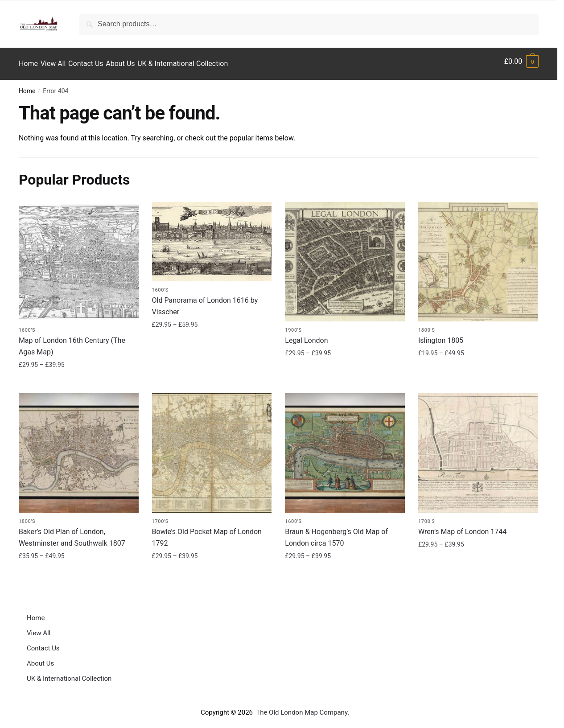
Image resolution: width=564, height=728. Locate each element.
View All (39, 628)
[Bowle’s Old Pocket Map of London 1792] (212, 448)
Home (27, 86)
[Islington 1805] (478, 257)
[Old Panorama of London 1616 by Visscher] (212, 237)
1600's (27, 325)
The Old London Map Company (302, 707)
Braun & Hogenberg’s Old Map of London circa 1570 (336, 533)
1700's (160, 516)
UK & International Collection (69, 674)
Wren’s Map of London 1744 (462, 527)
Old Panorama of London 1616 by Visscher (205, 301)
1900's (293, 325)
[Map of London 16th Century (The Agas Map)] (79, 257)
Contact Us (43, 643)
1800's (426, 325)
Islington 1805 (441, 335)
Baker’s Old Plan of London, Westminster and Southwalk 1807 (72, 533)
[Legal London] (345, 257)
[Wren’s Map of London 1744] (478, 448)
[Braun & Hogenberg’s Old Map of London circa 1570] (345, 448)
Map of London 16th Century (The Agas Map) (72, 341)
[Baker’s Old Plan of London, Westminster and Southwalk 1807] (79, 448)
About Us (40, 658)
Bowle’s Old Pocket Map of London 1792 (207, 533)
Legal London (306, 335)
